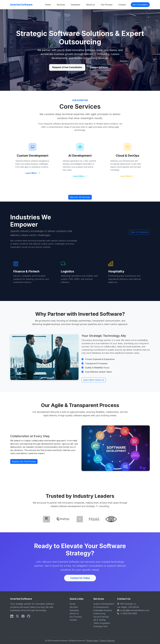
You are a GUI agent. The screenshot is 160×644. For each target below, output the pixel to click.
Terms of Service (107, 641)
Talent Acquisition (102, 623)
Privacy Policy (93, 641)
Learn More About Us (94, 380)
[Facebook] (23, 616)
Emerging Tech (100, 626)
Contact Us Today (80, 578)
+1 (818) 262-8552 (128, 613)
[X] (17, 616)
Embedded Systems (103, 610)
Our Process (107, 5)
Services (61, 5)
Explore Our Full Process (24, 461)
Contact (122, 5)
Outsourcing (99, 613)
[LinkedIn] (12, 616)
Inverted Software (21, 5)
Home (48, 5)
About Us (90, 5)
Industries (76, 5)
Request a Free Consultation (67, 67)
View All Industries (139, 232)
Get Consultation (140, 5)
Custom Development (104, 604)
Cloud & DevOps (101, 617)
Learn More (33, 173)
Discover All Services (80, 197)
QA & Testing (99, 620)
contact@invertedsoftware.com (134, 610)
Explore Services (99, 67)
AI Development (101, 607)
